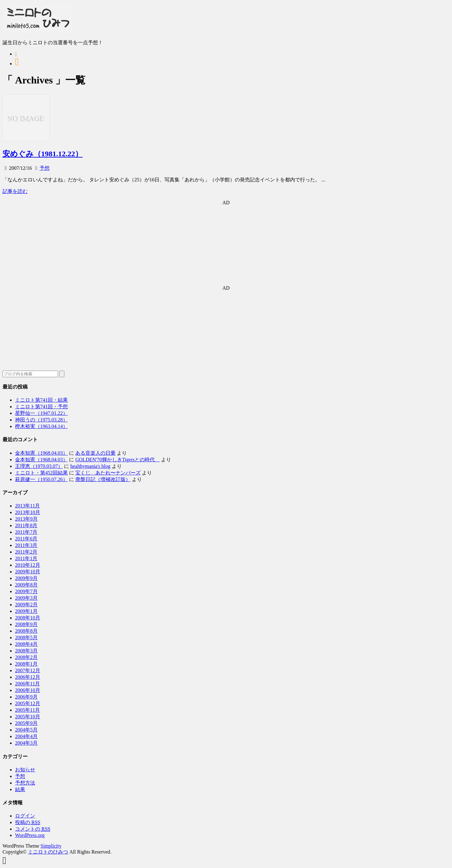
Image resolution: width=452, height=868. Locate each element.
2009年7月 (26, 591)
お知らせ (25, 770)
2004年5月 (26, 730)
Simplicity (51, 846)
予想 (45, 168)
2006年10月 (28, 690)
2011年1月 (26, 558)
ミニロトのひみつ (48, 852)
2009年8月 (26, 585)
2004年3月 (26, 743)
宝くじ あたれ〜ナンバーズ (108, 473)
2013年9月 (26, 519)
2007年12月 (28, 670)
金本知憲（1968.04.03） (41, 453)
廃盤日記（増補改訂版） (103, 479)
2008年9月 (26, 624)
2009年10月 (28, 572)
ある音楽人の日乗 (95, 453)
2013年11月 (27, 506)
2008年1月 (26, 664)
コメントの (33, 829)
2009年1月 (26, 611)
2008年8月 (26, 631)
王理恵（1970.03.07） (39, 466)
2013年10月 (28, 512)
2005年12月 (28, 703)
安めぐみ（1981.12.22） (43, 154)
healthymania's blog (90, 466)
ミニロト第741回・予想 (41, 407)
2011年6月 (26, 539)
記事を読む (15, 191)
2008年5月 (26, 638)
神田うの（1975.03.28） (41, 420)
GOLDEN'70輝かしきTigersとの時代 (118, 460)
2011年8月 (26, 525)
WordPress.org (30, 835)
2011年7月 (26, 532)
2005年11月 (27, 710)
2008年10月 (28, 618)
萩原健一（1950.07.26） (41, 479)
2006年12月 (28, 677)
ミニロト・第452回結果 (41, 473)
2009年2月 (26, 605)
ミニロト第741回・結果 (41, 400)
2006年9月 (26, 697)
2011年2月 (26, 552)
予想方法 (25, 783)
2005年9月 (26, 723)
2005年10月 (28, 717)
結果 (20, 789)
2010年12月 (28, 565)
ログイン (25, 816)
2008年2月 (26, 657)
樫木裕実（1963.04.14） (41, 426)
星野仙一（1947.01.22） (41, 413)
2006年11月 (27, 684)
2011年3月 (26, 545)
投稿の (28, 822)
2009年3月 (26, 598)
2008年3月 (26, 651)
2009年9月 (26, 578)
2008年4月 (26, 644)
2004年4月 (26, 736)
